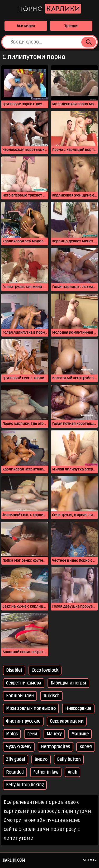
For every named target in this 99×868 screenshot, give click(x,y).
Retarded (15, 772)
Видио (41, 760)
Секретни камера (24, 683)
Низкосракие (78, 709)
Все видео (26, 26)
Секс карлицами (67, 721)
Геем (32, 734)
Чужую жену (19, 747)
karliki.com (14, 860)
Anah (72, 772)
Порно (50, 9)
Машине (80, 734)
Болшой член (20, 696)
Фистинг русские (23, 721)
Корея (86, 747)
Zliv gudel (16, 760)
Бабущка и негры (68, 683)
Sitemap (90, 860)
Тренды (71, 26)
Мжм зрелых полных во (31, 709)
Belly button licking (25, 785)
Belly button (69, 760)
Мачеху (54, 734)
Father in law (46, 772)
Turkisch (51, 696)
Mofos (12, 734)
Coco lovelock (45, 670)
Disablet (14, 670)
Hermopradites (55, 747)
